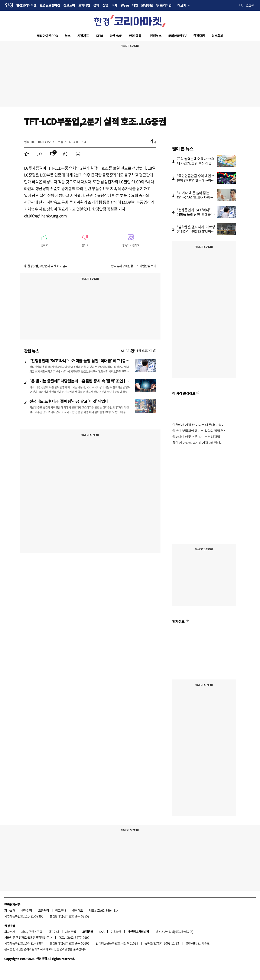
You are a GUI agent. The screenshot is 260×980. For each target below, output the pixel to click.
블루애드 (78, 910)
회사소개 (10, 910)
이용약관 (116, 932)
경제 (96, 5)
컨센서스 (156, 36)
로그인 (250, 5)
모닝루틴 (147, 5)
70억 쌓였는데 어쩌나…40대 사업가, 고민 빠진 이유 (195, 161)
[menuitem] (27, 154)
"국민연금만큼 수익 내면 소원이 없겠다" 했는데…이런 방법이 (196, 180)
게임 (135, 5)
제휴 (24, 932)
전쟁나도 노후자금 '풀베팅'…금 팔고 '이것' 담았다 (69, 401)
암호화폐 (217, 36)
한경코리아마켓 (26, 5)
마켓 (116, 36)
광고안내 (61, 910)
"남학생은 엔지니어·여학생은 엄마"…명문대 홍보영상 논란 (196, 231)
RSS (102, 932)
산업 (105, 5)
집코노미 (69, 5)
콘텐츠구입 (35, 932)
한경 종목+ (136, 36)
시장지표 (83, 36)
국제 (115, 5)
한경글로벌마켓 (50, 5)
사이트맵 (71, 932)
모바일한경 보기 (146, 266)
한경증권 (199, 36)
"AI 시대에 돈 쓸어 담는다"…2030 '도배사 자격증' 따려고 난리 (195, 197)
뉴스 (68, 36)
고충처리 (43, 910)
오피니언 (84, 5)
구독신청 (27, 910)
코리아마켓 (47, 36)
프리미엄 (166, 5)
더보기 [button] (182, 5)
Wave (125, 5)
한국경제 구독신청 (122, 266)
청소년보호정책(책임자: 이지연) (174, 932)
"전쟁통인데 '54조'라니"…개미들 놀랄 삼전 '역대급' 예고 (196, 214)
